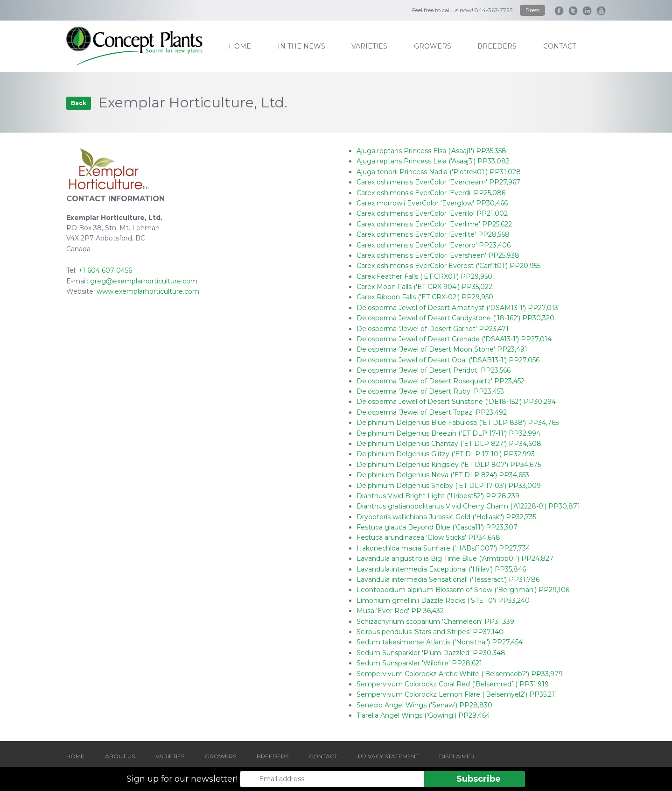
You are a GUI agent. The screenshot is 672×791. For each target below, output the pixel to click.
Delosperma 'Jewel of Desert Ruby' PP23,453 (430, 391)
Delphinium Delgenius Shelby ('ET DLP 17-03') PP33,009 (449, 486)
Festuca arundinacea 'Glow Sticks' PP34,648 (428, 537)
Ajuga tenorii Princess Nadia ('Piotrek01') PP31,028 (439, 172)
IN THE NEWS (301, 46)
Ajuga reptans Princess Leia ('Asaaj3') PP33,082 (433, 161)
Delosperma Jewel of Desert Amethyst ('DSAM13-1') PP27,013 (457, 308)
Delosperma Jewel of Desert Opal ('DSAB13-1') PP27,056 (448, 360)
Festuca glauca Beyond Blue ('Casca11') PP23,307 (437, 527)
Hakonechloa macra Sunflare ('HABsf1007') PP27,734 (443, 548)
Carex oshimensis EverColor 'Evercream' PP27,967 (438, 182)
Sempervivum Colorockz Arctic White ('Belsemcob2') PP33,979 (460, 674)
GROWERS (220, 756)
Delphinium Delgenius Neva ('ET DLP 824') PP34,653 (443, 475)
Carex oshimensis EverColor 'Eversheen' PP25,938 (438, 255)
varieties (369, 46)
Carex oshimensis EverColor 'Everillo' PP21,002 (432, 213)
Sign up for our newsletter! (182, 779)
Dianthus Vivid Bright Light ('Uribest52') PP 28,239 (438, 496)
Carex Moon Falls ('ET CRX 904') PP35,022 (424, 287)
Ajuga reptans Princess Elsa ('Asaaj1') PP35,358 (431, 151)
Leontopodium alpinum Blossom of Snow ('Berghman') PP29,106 (463, 590)
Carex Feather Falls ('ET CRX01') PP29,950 (424, 276)
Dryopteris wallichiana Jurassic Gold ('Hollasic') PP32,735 (446, 517)
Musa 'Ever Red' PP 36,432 (400, 611)
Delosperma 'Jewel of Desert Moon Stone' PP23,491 (442, 349)
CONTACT (323, 756)
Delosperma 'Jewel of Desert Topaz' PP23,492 (432, 412)
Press (532, 10)
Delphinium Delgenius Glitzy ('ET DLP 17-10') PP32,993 (446, 454)
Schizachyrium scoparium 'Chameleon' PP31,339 (435, 621)
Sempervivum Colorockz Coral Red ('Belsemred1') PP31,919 (453, 684)
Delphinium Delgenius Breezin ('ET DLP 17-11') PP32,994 (448, 433)
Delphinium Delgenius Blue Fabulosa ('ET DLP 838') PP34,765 (458, 423)
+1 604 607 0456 (105, 270)
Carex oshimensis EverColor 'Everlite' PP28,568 (433, 234)
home (240, 46)
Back (79, 103)
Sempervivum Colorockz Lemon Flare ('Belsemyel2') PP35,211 (457, 694)
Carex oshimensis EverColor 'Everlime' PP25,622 (434, 224)
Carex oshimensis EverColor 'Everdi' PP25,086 (431, 193)
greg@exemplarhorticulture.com (144, 281)
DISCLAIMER (457, 756)
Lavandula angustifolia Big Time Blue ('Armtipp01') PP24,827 (455, 558)
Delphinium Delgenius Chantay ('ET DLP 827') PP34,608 (449, 444)
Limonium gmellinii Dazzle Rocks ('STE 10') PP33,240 (443, 600)
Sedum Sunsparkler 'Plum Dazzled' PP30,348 (431, 653)
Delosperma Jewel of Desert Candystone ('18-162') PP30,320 (455, 318)
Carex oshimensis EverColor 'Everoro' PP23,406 (434, 245)
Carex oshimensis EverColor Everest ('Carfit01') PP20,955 (448, 266)
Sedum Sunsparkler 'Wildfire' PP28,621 (419, 663)
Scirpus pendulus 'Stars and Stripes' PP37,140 (430, 632)
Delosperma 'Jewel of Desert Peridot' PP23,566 (434, 370)
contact (560, 46)
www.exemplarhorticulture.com (148, 291)
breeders (497, 46)
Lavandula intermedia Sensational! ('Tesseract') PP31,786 (448, 579)
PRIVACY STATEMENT (388, 756)
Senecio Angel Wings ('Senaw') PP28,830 (424, 705)
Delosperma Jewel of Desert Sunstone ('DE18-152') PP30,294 (456, 402)
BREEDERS (273, 756)
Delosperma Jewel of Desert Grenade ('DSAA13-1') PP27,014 (454, 339)
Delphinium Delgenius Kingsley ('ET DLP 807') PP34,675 (449, 465)
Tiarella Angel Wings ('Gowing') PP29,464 (423, 715)
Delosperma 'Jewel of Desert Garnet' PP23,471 (433, 329)
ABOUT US (120, 756)
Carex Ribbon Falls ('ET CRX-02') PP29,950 (425, 297)
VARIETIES (170, 756)
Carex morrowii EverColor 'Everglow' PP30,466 (432, 203)
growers (433, 46)
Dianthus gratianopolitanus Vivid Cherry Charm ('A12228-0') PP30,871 (468, 506)
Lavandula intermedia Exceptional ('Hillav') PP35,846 (441, 569)
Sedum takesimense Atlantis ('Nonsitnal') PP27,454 (440, 642)
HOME (75, 756)
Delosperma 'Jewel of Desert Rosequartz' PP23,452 (441, 381)
